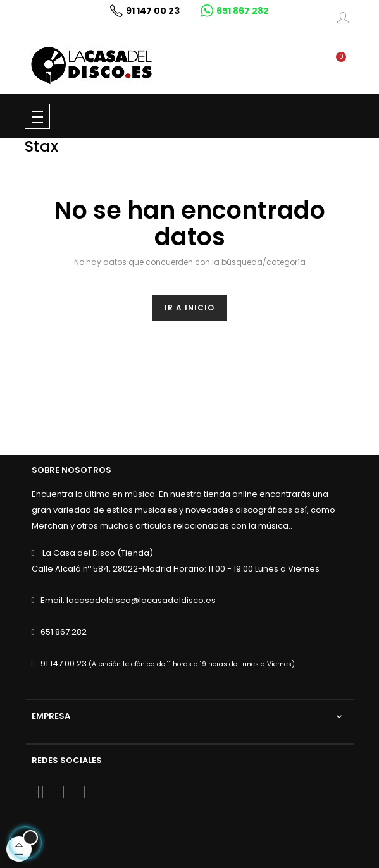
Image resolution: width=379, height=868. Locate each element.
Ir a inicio (189, 308)
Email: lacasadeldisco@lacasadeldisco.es (128, 600)
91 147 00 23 (64, 663)
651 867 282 (64, 632)
